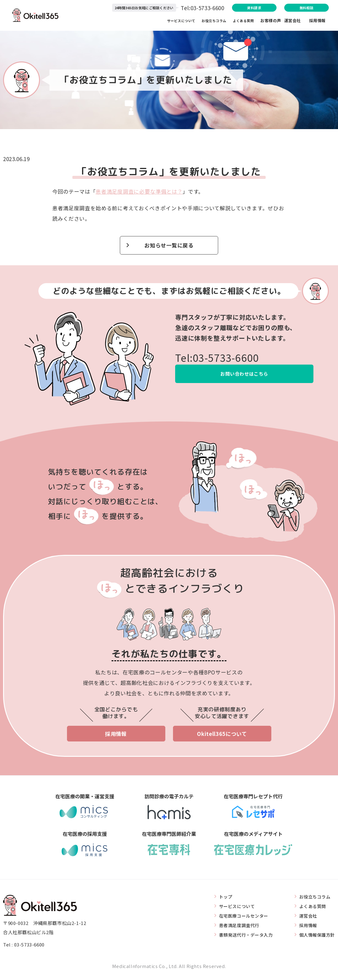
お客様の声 (271, 22)
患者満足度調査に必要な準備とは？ (139, 191)
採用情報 (317, 22)
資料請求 (224, 8)
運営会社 (297, 22)
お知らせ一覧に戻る (169, 246)
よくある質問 (245, 22)
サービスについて (180, 22)
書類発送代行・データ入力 (241, 937)
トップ (220, 900)
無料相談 (295, 8)
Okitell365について (222, 736)
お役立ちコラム (215, 22)
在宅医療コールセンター (239, 918)
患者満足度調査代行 (234, 928)
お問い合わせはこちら (244, 376)
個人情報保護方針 (316, 937)
